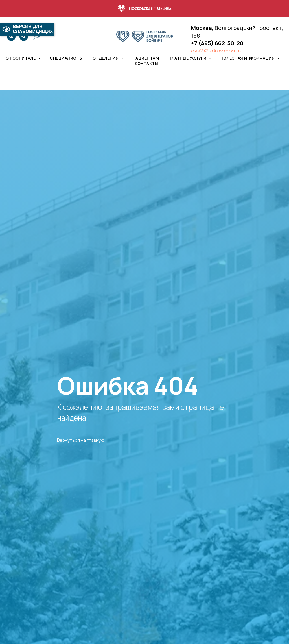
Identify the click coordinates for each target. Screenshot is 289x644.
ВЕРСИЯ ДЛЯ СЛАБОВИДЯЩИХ (27, 29)
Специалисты (66, 58)
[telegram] (24, 37)
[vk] (11, 37)
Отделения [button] (106, 58)
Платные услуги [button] (188, 58)
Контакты (147, 63)
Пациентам (146, 58)
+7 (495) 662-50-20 (217, 43)
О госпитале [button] (21, 58)
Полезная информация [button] (248, 58)
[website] (36, 37)
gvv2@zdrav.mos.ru (216, 51)
